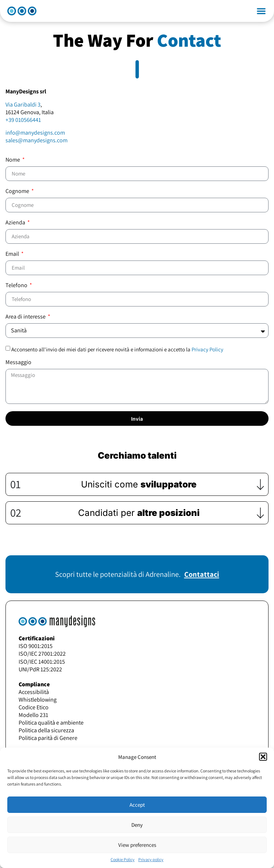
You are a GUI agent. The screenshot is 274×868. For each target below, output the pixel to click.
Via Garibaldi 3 (23, 104)
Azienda (16, 223)
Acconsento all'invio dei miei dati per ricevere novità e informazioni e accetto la (117, 349)
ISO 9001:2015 (36, 646)
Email (13, 254)
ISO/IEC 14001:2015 (42, 661)
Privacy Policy (207, 349)
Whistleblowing (38, 699)
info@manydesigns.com (35, 132)
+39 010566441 (23, 120)
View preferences (137, 845)
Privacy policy (151, 859)
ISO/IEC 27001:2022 (42, 653)
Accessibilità (34, 692)
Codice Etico (34, 707)
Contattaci (202, 574)
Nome (13, 160)
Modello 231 (33, 715)
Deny (137, 825)
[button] (263, 757)
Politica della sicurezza (46, 730)
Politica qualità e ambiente (51, 722)
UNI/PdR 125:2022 (40, 669)
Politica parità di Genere (48, 738)
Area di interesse (26, 317)
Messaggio (18, 363)
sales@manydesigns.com (36, 140)
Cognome (18, 192)
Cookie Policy (123, 859)
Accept (137, 805)
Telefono (17, 286)
